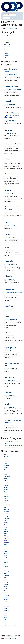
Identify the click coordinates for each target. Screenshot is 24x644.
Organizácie (7, 443)
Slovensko (11, 447)
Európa (6, 447)
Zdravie (16, 28)
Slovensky (11, 28)
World (6, 28)
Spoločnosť (20, 442)
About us (14, 638)
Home (3, 28)
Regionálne (20, 446)
